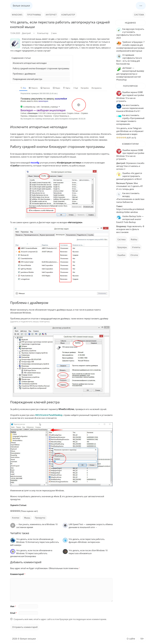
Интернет (51, 15)
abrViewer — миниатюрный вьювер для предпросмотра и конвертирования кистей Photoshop (130, 74)
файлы (134, 239)
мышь (27, 518)
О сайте (131, 639)
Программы (34, 15)
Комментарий (18, 574)
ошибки (121, 255)
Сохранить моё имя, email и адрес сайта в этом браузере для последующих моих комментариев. (60, 619)
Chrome (134, 255)
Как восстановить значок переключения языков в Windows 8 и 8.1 (130, 108)
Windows (17, 15)
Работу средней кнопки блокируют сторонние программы (41, 68)
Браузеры (122, 247)
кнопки (16, 518)
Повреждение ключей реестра (27, 79)
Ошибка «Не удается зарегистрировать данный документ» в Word (129, 176)
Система (139, 15)
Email (14, 613)
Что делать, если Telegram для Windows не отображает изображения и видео (130, 131)
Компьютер (68, 15)
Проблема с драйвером (24, 74)
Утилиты (136, 247)
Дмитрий (26, 33)
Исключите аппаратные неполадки (30, 63)
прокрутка (40, 518)
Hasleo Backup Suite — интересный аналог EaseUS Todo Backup (130, 219)
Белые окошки (21, 6)
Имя (13, 606)
